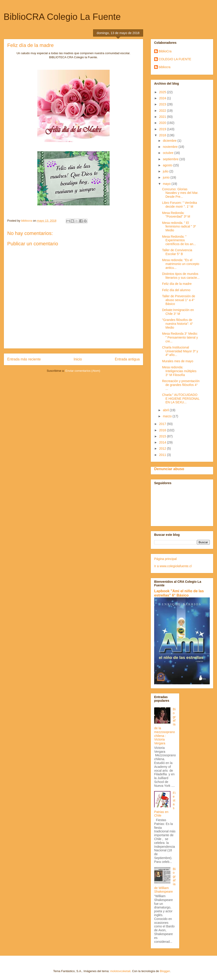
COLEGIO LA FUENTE (175, 59)
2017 (163, 424)
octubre (169, 153)
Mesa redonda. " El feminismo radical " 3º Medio (179, 227)
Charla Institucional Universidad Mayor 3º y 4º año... (180, 351)
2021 (163, 117)
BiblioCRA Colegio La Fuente (62, 17)
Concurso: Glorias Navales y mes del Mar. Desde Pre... (180, 193)
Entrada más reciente (24, 359)
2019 (163, 129)
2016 (163, 430)
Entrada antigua (127, 359)
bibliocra (165, 67)
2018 (163, 135)
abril (166, 410)
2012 (163, 448)
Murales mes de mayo (178, 361)
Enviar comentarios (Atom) (83, 371)
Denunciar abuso (169, 469)
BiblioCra (165, 51)
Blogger (165, 971)
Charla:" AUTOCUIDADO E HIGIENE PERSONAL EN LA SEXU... (181, 399)
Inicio (78, 359)
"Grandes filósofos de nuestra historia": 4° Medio (178, 324)
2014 (163, 442)
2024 (163, 98)
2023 (163, 104)
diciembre (170, 141)
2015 (163, 436)
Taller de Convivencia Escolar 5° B (177, 252)
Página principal (165, 559)
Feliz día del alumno (176, 290)
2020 (163, 123)
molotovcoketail (120, 971)
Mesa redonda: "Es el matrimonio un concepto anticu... (181, 264)
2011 (163, 455)
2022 (163, 111)
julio (166, 171)
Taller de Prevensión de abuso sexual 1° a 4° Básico (179, 300)
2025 (163, 92)
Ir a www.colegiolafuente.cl (173, 566)
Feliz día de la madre (177, 284)
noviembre (171, 147)
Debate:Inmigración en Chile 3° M (178, 312)
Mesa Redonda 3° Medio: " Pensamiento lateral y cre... (180, 337)
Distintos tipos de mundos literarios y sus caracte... (181, 276)
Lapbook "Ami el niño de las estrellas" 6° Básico (179, 593)
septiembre (171, 159)
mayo (167, 184)
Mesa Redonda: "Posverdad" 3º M (176, 215)
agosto (168, 165)
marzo (168, 416)
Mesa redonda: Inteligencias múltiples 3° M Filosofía (179, 371)
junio (166, 177)
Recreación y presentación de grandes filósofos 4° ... (181, 385)
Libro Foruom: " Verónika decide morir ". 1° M (179, 205)
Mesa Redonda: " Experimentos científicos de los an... (179, 240)
